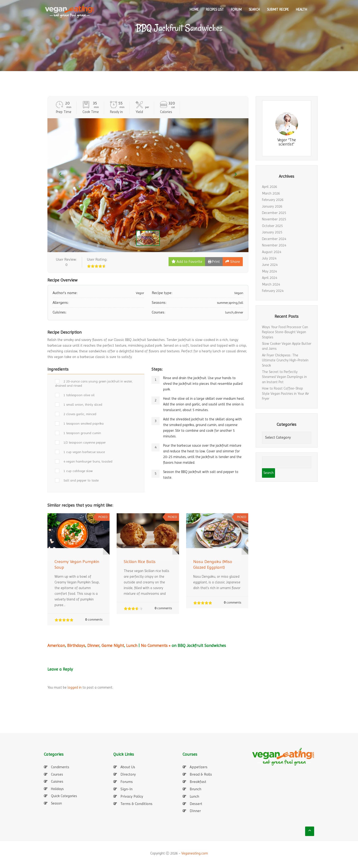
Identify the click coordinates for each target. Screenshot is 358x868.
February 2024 (273, 291)
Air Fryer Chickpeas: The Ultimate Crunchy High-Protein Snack (285, 360)
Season (56, 803)
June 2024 (270, 265)
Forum (236, 9)
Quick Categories (64, 796)
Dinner (93, 645)
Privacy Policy (132, 796)
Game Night (113, 645)
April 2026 (270, 187)
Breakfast (198, 782)
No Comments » (156, 645)
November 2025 (274, 219)
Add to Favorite (187, 261)
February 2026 (273, 200)
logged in (75, 687)
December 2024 (274, 239)
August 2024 (272, 252)
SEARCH (254, 9)
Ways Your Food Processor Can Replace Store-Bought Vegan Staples (285, 332)
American (56, 645)
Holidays (57, 789)
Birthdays (76, 645)
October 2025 (272, 226)
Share (233, 261)
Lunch (132, 645)
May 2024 (269, 271)
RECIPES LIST (215, 9)
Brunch (195, 789)
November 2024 (274, 245)
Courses (57, 774)
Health (301, 9)
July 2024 (269, 258)
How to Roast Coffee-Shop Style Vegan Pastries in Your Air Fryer (285, 393)
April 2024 (270, 278)
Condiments (60, 767)
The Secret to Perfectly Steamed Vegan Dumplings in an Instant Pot (284, 377)
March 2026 (271, 193)
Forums (127, 782)
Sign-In (126, 789)
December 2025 (274, 213)
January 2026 (272, 206)
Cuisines (57, 782)
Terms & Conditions (136, 804)
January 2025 (272, 232)
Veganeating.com (195, 853)
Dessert (196, 804)
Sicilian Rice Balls (140, 561)
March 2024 (271, 284)
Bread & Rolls (201, 774)
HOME (194, 9)
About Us (128, 767)
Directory (128, 774)
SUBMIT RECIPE (278, 9)
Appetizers (199, 767)
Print (214, 261)
